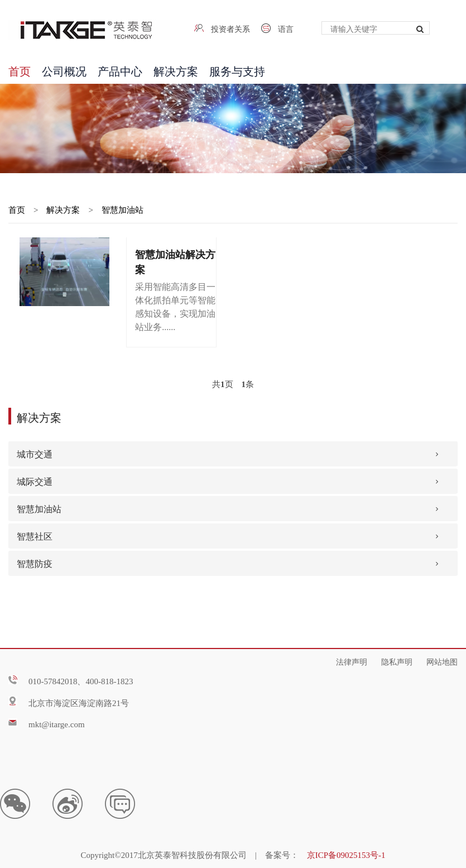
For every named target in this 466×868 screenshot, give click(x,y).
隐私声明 (397, 661)
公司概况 (64, 70)
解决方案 (176, 70)
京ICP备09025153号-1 (346, 854)
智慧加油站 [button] (39, 508)
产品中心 (120, 70)
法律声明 (352, 661)
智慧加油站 (122, 209)
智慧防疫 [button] (35, 563)
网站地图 (442, 661)
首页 (20, 70)
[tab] (233, 454)
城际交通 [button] (35, 481)
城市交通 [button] (35, 453)
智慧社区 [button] (35, 535)
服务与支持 (237, 70)
